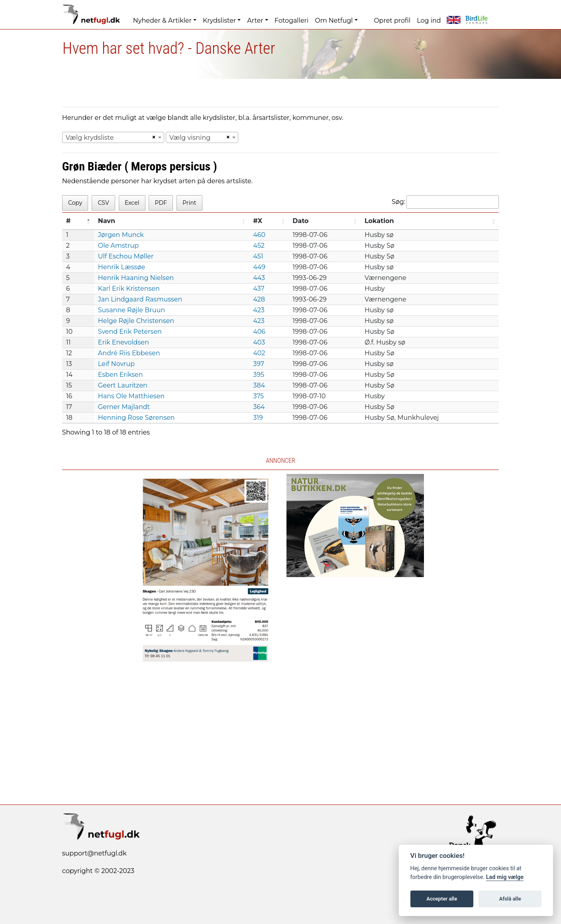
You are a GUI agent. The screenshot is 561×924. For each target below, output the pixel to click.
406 (259, 332)
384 (259, 385)
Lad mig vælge (505, 877)
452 (259, 246)
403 (259, 342)
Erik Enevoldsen (124, 342)
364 (259, 407)
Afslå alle (510, 899)
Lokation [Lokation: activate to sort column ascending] (379, 221)
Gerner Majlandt (124, 407)
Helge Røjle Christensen (136, 321)
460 (259, 235)
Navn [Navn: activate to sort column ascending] (107, 221)
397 (259, 364)
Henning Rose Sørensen (136, 418)
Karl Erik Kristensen (129, 289)
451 (258, 256)
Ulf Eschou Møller (126, 256)
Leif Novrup (116, 364)
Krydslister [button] (219, 21)
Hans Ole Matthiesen (131, 396)
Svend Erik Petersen (130, 332)
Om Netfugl (334, 21)
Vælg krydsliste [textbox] (90, 138)
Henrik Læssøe (122, 267)
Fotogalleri (291, 21)
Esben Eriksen (121, 375)
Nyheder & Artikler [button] (162, 21)
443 (259, 278)
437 (259, 289)
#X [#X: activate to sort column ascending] (258, 221)
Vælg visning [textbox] (190, 138)
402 (259, 353)
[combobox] (113, 137)
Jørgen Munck (121, 235)
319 (258, 418)
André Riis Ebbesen (129, 353)
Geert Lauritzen (123, 385)
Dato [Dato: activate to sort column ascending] (300, 221)
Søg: (445, 202)
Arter (255, 21)
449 (259, 267)
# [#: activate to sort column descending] (69, 221)
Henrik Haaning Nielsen (136, 278)
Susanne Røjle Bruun (131, 310)
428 (259, 299)
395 (259, 375)
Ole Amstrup (118, 246)
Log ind (429, 21)
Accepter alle (442, 899)
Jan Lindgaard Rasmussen (140, 299)
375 (258, 396)
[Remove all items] (153, 137)
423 (259, 310)
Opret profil (392, 21)
